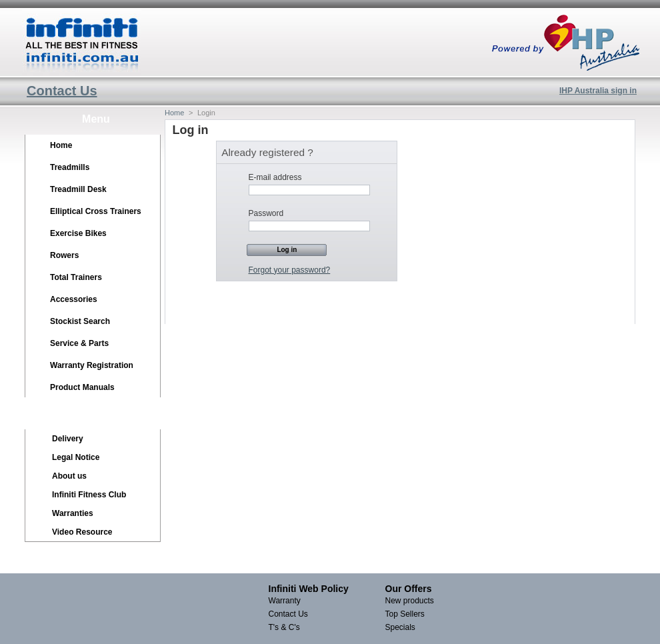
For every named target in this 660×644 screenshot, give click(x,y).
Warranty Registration (92, 365)
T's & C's (284, 627)
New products (410, 601)
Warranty (285, 601)
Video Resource (82, 532)
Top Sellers (405, 614)
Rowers (64, 255)
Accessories (74, 299)
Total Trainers (76, 277)
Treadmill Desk (78, 189)
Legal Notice (76, 457)
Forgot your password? (290, 270)
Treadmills (70, 167)
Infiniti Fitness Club (89, 495)
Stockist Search (80, 321)
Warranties (73, 513)
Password (266, 213)
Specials (400, 627)
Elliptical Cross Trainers (96, 211)
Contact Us (62, 91)
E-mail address (275, 177)
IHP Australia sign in (598, 91)
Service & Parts (79, 343)
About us (69, 476)
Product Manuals (82, 387)
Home (61, 145)
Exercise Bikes (78, 233)
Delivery (68, 439)
